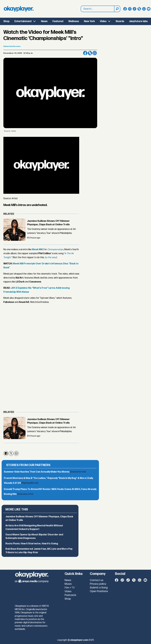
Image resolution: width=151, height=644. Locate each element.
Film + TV (70, 588)
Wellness (74, 21)
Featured (58, 21)
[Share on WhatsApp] (95, 53)
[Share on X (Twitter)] (90, 53)
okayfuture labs (138, 21)
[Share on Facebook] (85, 53)
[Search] (117, 9)
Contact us (97, 580)
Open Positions (99, 591)
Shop (6, 21)
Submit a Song (99, 588)
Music (68, 584)
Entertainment (23, 21)
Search (81, 9)
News (44, 21)
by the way (50, 257)
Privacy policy (98, 584)
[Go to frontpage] (19, 9)
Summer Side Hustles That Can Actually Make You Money (45, 472)
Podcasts (70, 595)
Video (103, 21)
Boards (120, 21)
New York (89, 21)
